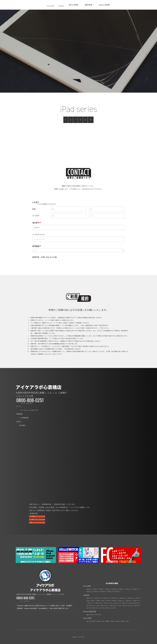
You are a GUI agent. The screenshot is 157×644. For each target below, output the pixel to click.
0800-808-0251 (30, 400)
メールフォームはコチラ (29, 410)
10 (91, 120)
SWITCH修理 (73, 5)
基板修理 (89, 5)
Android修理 (104, 5)
